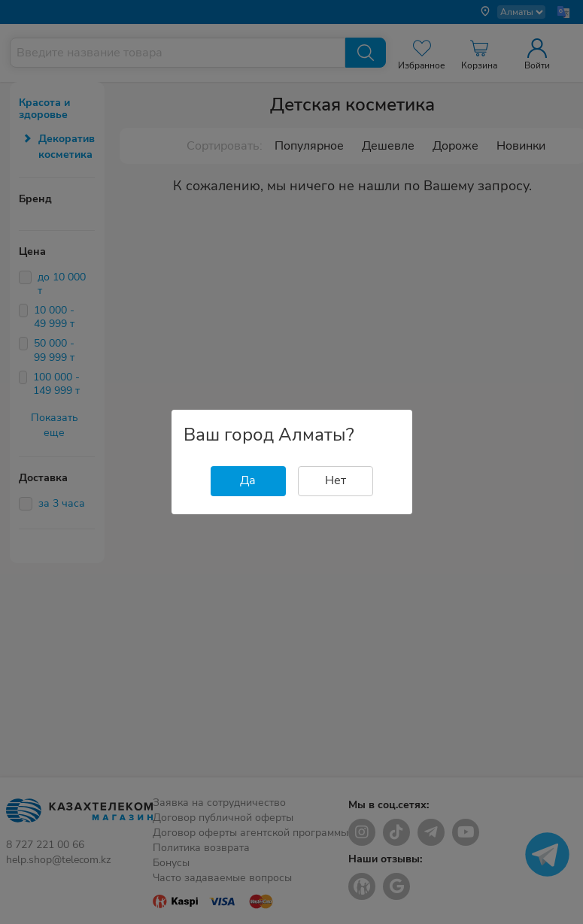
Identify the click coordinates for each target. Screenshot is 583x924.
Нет (336, 480)
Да (248, 480)
